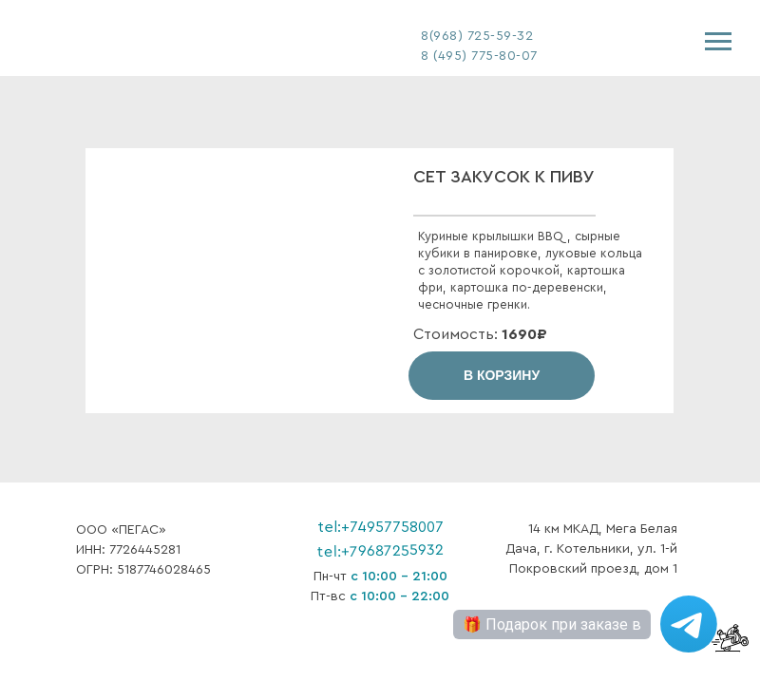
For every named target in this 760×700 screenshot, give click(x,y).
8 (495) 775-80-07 (479, 56)
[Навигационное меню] (718, 42)
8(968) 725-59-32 (477, 36)
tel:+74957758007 (380, 527)
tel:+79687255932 (380, 551)
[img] (133, 38)
